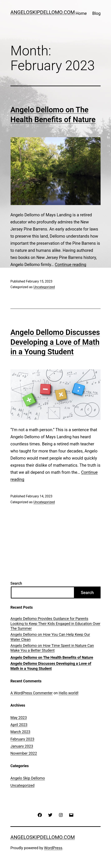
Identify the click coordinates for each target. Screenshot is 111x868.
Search (16, 583)
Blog (96, 13)
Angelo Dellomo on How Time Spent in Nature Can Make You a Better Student (52, 648)
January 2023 (22, 746)
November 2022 (24, 753)
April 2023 (19, 725)
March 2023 (20, 732)
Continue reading (70, 265)
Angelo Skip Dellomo (28, 778)
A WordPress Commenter (32, 693)
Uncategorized (44, 287)
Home (81, 13)
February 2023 (22, 739)
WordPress (53, 848)
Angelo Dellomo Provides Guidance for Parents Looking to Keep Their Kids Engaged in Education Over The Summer (55, 623)
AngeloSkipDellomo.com (43, 12)
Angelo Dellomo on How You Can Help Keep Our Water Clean (50, 637)
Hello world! (69, 693)
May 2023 (19, 718)
